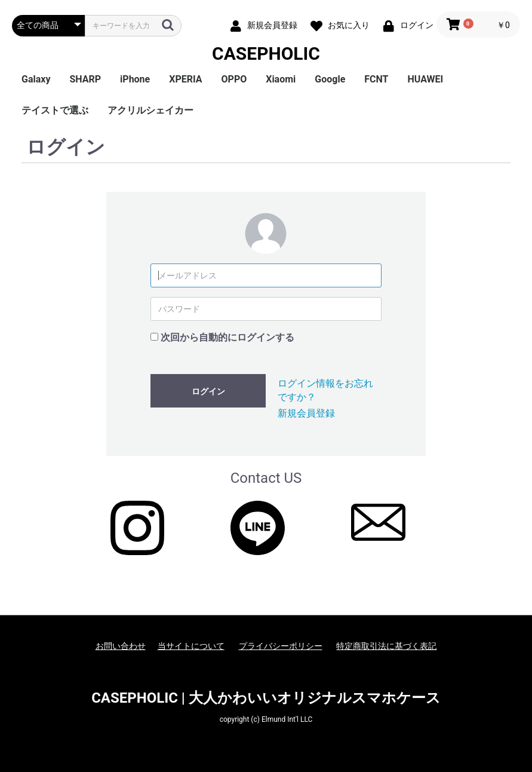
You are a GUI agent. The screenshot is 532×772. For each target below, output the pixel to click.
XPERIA (185, 79)
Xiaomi (281, 79)
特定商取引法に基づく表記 (386, 646)
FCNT (376, 79)
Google (330, 79)
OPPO (234, 79)
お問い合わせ (121, 646)
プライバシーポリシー (281, 646)
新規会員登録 (306, 413)
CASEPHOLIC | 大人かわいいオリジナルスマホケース (266, 698)
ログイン (208, 391)
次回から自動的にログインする (227, 337)
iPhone (135, 79)
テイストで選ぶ (55, 110)
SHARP (85, 79)
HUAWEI (426, 79)
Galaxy (36, 79)
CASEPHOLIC (266, 53)
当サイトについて (191, 646)
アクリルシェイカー (150, 110)
